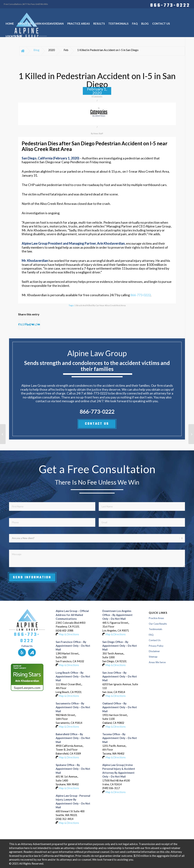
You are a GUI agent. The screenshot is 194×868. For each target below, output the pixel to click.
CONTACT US (97, 424)
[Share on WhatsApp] (24, 324)
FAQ (151, 635)
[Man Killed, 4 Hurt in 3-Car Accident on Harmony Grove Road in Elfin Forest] (3, 434)
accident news (99, 116)
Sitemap (153, 657)
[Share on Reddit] (36, 324)
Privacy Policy (156, 646)
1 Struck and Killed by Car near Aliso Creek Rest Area (100, 305)
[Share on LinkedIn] (28, 324)
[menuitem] (169, 5)
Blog (36, 50)
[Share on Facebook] (19, 324)
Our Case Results (158, 624)
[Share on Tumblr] (30, 324)
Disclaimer (154, 651)
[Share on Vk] (33, 324)
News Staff (98, 134)
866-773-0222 (170, 5)
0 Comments (97, 97)
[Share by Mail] (39, 324)
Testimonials (155, 629)
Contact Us (155, 640)
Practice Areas (156, 618)
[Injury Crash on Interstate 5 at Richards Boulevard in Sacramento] (191, 434)
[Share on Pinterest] (26, 324)
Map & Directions (69, 634)
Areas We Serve (157, 662)
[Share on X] (21, 324)
